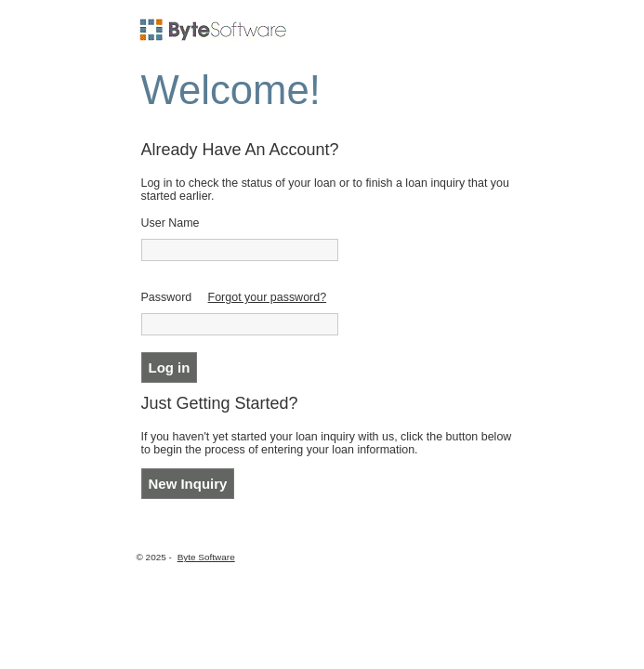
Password (167, 297)
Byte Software (206, 557)
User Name (171, 223)
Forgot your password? (268, 297)
